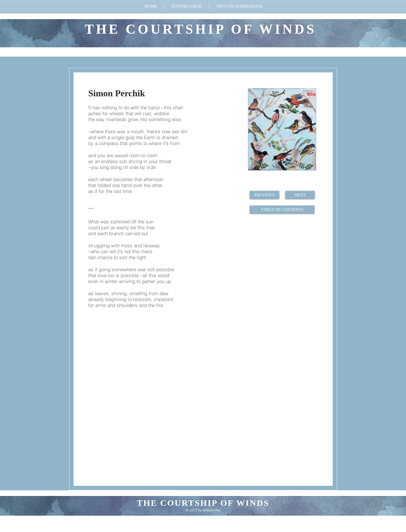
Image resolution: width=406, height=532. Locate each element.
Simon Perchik (117, 93)
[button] (240, 6)
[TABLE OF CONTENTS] (282, 210)
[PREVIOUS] (264, 195)
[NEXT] (300, 195)
